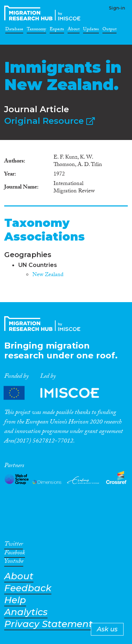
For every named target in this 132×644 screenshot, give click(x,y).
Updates (91, 30)
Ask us (107, 629)
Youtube (14, 562)
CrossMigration (44, 13)
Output (109, 30)
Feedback (28, 588)
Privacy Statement (48, 624)
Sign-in (117, 8)
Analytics (26, 612)
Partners (57, 393)
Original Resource (49, 121)
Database (14, 30)
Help (15, 600)
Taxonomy (36, 30)
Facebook (15, 554)
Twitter (14, 545)
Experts (57, 30)
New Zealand (48, 275)
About (74, 30)
